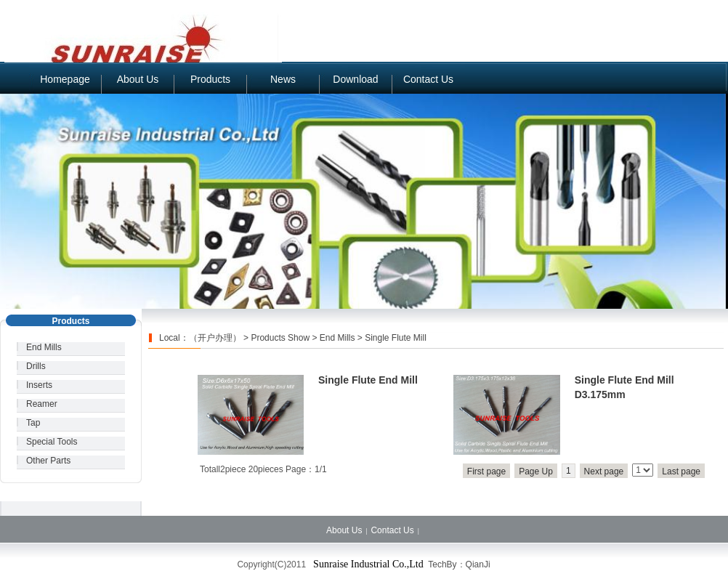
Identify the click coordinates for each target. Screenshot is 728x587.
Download (355, 79)
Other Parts (48, 461)
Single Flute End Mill (368, 380)
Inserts (39, 385)
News (283, 79)
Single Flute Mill (396, 338)
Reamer (42, 404)
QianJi (478, 564)
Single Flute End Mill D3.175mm (624, 387)
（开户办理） (215, 338)
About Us (138, 79)
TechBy (442, 564)
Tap (33, 423)
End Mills (44, 347)
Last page (681, 471)
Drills (36, 366)
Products (210, 79)
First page (486, 471)
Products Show (280, 338)
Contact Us (428, 79)
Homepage (65, 79)
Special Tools (52, 442)
